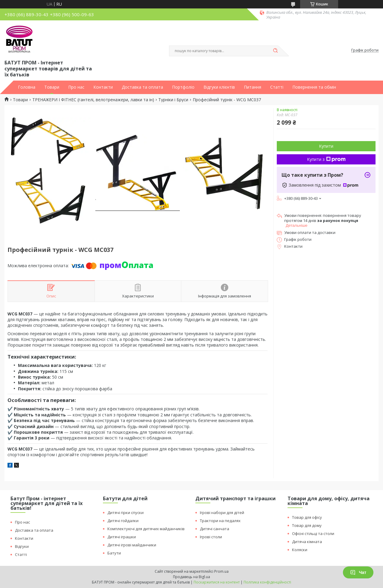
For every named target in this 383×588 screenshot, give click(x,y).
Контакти (103, 87)
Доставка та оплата (142, 87)
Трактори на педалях (220, 521)
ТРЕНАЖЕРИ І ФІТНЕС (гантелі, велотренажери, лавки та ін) (93, 100)
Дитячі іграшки (122, 537)
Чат (358, 572)
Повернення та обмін (314, 87)
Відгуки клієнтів (219, 87)
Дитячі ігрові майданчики (132, 545)
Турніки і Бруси (173, 100)
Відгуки (22, 546)
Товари (52, 87)
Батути (114, 553)
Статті (277, 87)
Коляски (300, 550)
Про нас (76, 87)
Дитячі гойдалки (123, 521)
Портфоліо (183, 87)
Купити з (326, 159)
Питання (253, 87)
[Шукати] (275, 51)
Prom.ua (221, 571)
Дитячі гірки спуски (126, 513)
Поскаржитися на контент (217, 582)
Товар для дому (307, 525)
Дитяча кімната (307, 542)
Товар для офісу (307, 517)
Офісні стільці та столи (313, 533)
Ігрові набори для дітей (222, 513)
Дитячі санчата (215, 529)
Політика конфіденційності (267, 582)
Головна (27, 87)
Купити (326, 146)
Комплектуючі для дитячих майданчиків (146, 529)
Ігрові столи (211, 537)
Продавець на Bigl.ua (191, 577)
